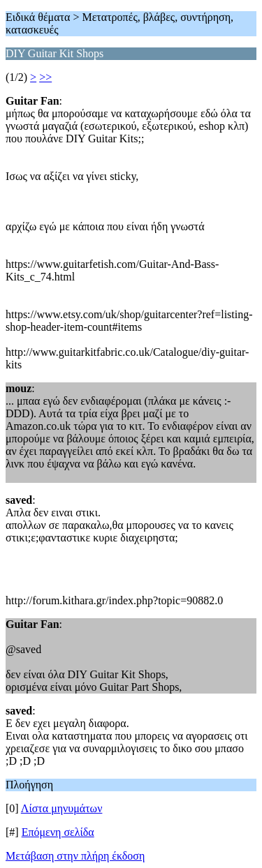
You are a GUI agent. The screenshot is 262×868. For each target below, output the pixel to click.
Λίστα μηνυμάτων (62, 808)
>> (45, 77)
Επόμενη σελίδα (58, 832)
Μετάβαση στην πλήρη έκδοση (75, 856)
